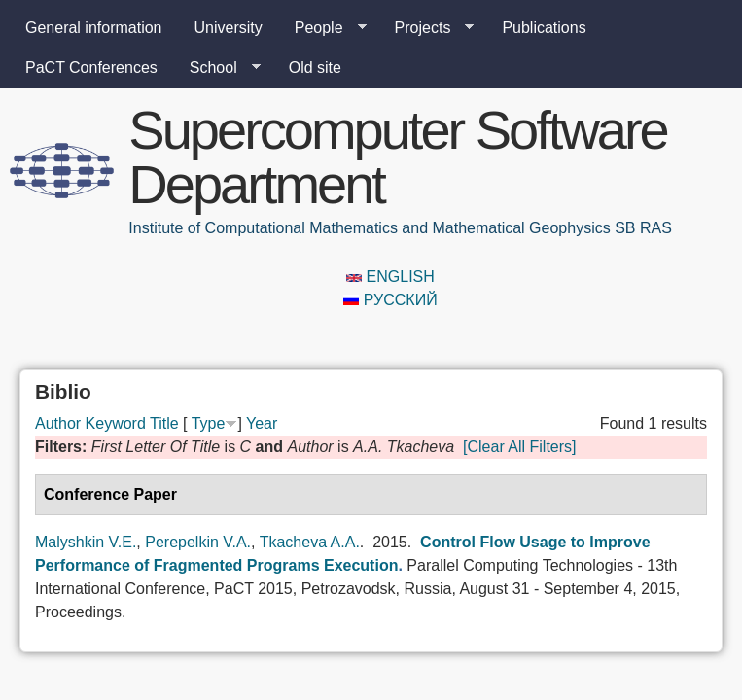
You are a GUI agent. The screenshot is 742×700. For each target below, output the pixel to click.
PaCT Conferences (91, 68)
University (229, 28)
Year (262, 423)
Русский (390, 300)
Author (58, 423)
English (390, 277)
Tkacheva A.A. (310, 542)
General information (94, 28)
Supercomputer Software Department (397, 157)
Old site (315, 68)
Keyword (116, 423)
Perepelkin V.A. (198, 542)
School (217, 68)
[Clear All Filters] (519, 447)
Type (209, 423)
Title (164, 423)
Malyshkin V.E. (86, 542)
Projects (427, 28)
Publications (544, 28)
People (323, 28)
